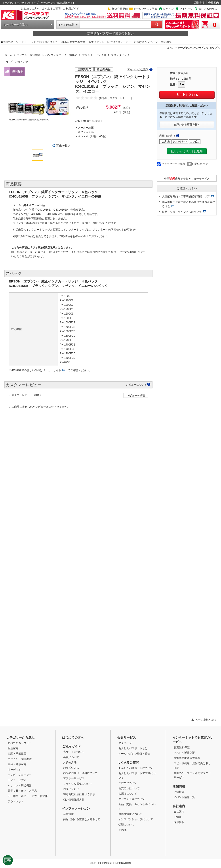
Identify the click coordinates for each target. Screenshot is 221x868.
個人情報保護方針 (74, 800)
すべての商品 (66, 25)
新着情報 (69, 814)
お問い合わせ (200, 164)
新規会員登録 (120, 9)
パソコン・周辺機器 (29, 55)
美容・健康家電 (17, 764)
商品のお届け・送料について (80, 773)
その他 (122, 830)
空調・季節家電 (17, 754)
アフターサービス (74, 778)
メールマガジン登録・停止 (134, 754)
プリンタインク (120, 55)
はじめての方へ (30, 9)
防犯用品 (166, 42)
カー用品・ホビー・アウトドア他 (28, 796)
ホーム (8, 55)
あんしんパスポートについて (136, 768)
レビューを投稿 (136, 396)
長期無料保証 (182, 747)
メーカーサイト (52, 370)
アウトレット (16, 801)
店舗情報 (179, 786)
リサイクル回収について (78, 784)
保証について (126, 825)
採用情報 (199, 3)
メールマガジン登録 (145, 9)
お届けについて (128, 794)
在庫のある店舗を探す (187, 125)
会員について (71, 757)
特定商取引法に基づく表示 (79, 794)
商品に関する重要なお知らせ (82, 819)
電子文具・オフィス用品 (22, 791)
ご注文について (128, 783)
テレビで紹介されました (43, 42)
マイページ (186, 9)
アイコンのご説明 (138, 69)
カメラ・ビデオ (17, 780)
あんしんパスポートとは (133, 748)
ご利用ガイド (71, 9)
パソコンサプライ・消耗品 (61, 55)
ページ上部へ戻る (206, 720)
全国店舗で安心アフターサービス (187, 178)
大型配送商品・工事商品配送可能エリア (186, 196)
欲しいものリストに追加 (187, 151)
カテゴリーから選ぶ (15, 25)
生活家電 (13, 748)
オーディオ (14, 770)
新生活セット (96, 42)
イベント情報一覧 (184, 797)
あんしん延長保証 (184, 753)
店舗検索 (179, 792)
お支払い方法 (71, 768)
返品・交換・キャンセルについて (182, 212)
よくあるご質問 (51, 9)
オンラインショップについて (136, 819)
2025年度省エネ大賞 (73, 42)
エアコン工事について (132, 799)
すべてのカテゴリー (20, 743)
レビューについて (136, 385)
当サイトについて (74, 752)
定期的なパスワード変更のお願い (110, 33)
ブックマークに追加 (173, 164)
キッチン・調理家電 (20, 759)
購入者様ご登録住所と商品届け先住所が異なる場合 (189, 204)
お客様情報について (130, 814)
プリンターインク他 (94, 55)
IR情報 (178, 817)
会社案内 (213, 3)
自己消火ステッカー (119, 42)
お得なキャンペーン (146, 42)
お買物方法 (70, 762)
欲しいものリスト (209, 9)
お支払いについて (129, 788)
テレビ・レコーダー (20, 775)
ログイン (168, 9)
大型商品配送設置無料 (187, 758)
